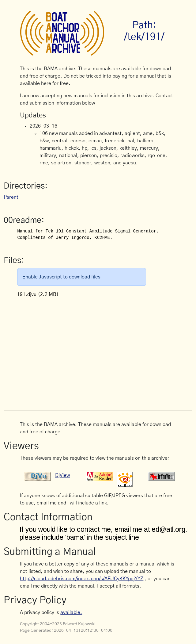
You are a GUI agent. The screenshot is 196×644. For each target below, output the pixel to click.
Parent (11, 197)
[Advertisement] (108, 351)
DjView (62, 475)
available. (71, 612)
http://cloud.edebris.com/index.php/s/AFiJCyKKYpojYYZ (82, 579)
